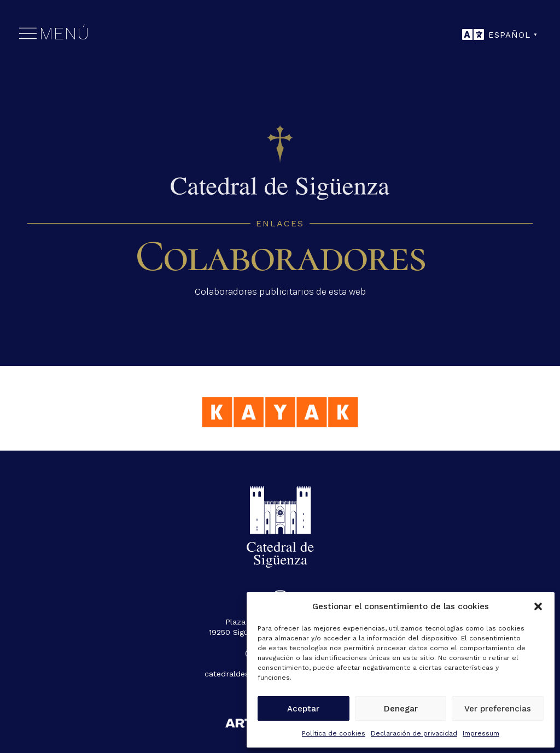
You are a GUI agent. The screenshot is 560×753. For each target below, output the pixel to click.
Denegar (401, 709)
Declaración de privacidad (414, 733)
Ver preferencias (498, 709)
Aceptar (303, 709)
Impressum (481, 733)
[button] (538, 606)
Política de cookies (334, 733)
